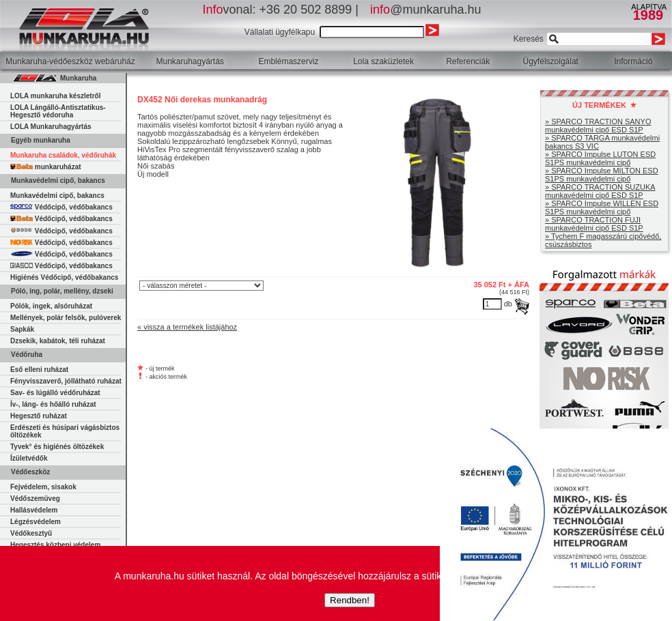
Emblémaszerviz (288, 61)
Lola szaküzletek (383, 61)
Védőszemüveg (35, 499)
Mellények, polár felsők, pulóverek (66, 318)
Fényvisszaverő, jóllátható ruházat (66, 381)
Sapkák (22, 329)
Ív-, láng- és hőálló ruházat (53, 404)
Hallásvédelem (34, 510)
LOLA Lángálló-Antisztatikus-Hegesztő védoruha (58, 111)
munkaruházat (46, 167)
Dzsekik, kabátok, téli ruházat (58, 341)
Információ (633, 61)
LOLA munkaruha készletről (55, 96)
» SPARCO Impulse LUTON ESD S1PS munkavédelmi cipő (600, 158)
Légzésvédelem (36, 522)
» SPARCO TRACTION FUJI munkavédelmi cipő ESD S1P (594, 224)
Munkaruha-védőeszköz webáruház (70, 61)
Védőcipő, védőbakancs (61, 207)
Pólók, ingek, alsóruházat (51, 306)
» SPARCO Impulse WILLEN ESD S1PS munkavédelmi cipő (602, 207)
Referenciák (468, 61)
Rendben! (350, 600)
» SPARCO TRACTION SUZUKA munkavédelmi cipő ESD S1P (600, 191)
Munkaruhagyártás (190, 61)
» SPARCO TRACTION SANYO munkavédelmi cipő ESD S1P (598, 126)
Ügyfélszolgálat (551, 61)
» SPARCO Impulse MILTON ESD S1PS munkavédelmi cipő (602, 175)
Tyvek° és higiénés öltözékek (57, 447)
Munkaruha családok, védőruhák (63, 155)
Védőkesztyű (31, 533)
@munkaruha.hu (425, 10)
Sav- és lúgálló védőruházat (55, 393)
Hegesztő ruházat (39, 416)
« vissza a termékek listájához (187, 327)
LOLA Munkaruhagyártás (51, 127)
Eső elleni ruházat (39, 370)
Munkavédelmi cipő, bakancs (57, 196)
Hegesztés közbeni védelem (55, 545)
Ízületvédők (29, 458)
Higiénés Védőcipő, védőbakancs (64, 277)
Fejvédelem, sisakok (43, 487)
